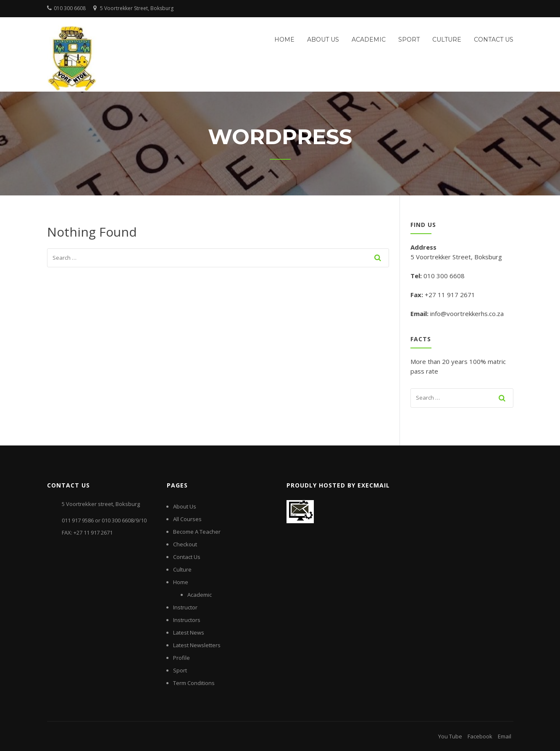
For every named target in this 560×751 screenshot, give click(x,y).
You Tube (450, 736)
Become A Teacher (197, 532)
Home (284, 40)
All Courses (187, 519)
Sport (409, 40)
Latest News (189, 632)
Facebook (480, 736)
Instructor (185, 607)
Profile (181, 658)
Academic (369, 40)
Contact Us (494, 40)
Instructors (187, 620)
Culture (447, 40)
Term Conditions (194, 683)
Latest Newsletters (197, 645)
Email (505, 736)
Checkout (185, 544)
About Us (323, 40)
